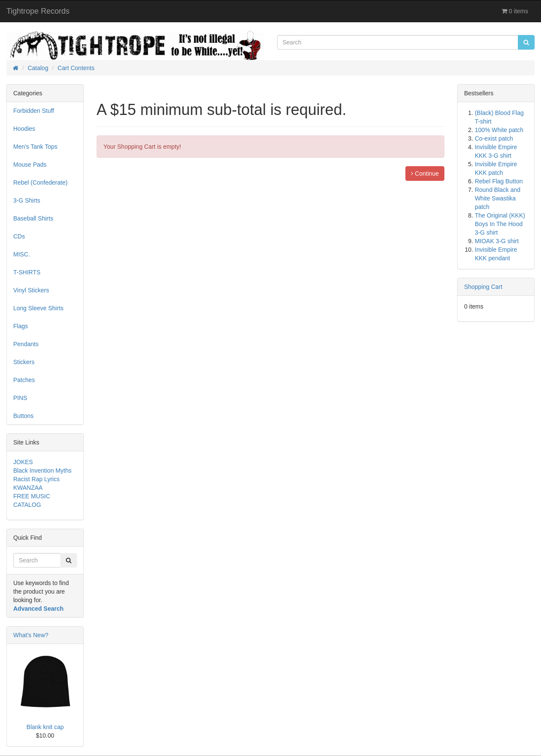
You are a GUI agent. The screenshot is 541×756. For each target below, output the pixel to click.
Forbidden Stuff (34, 111)
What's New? (31, 635)
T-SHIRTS (27, 272)
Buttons (23, 416)
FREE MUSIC (32, 496)
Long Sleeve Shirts (38, 308)
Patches (24, 380)
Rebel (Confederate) (40, 182)
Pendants (26, 344)
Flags (21, 326)
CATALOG (27, 505)
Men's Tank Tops (35, 147)
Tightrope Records (38, 11)
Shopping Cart (483, 287)
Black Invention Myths (42, 471)
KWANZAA (28, 488)
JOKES (23, 462)
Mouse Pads (30, 165)
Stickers (24, 362)
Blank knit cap (45, 727)
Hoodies (24, 129)
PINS (20, 398)
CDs (19, 236)
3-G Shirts (27, 200)
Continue (425, 174)
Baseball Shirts (33, 218)
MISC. (22, 254)
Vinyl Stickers (31, 290)
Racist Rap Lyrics (36, 479)
